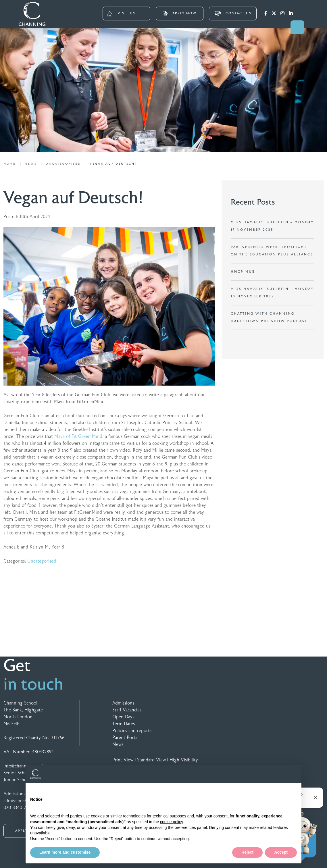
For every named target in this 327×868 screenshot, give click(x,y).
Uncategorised (42, 561)
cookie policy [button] (171, 822)
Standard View (151, 760)
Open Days (123, 717)
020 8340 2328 (18, 808)
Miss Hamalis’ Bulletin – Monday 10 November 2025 (272, 293)
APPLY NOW (180, 14)
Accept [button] (281, 852)
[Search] (302, 13)
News (118, 744)
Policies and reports (132, 731)
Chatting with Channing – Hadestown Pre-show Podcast (269, 317)
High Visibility (184, 760)
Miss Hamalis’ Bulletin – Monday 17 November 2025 (272, 226)
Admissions (123, 703)
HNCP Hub (243, 272)
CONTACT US (233, 14)
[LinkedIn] (291, 14)
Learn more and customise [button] (65, 852)
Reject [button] (247, 852)
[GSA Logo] (242, 705)
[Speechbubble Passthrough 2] (292, 705)
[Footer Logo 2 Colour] (255, 705)
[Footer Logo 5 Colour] (279, 705)
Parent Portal (125, 738)
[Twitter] (274, 14)
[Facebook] (266, 14)
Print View (123, 760)
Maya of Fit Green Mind (78, 436)
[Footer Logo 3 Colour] (267, 705)
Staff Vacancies (127, 710)
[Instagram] (282, 14)
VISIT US (121, 14)
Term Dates (124, 724)
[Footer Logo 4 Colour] (303, 705)
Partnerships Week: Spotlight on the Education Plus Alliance (272, 251)
